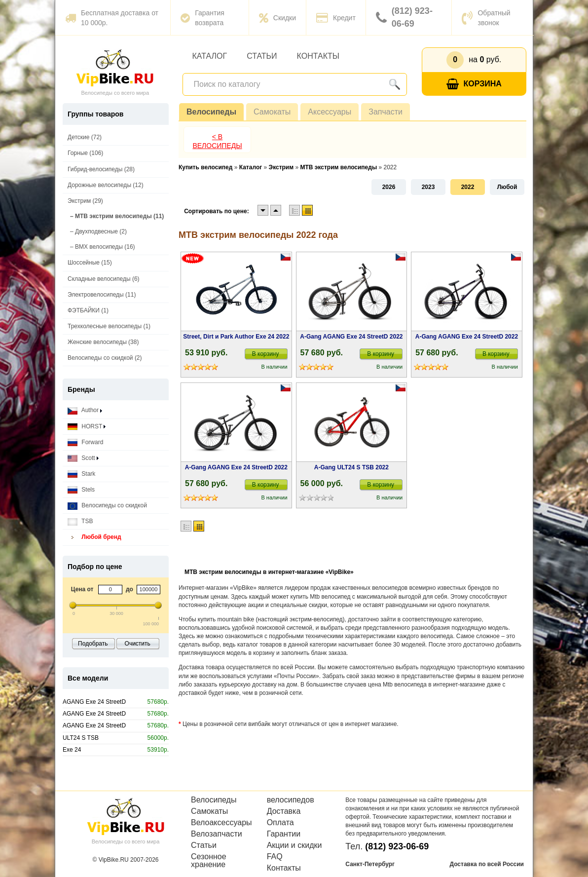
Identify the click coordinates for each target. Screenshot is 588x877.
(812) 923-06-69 (404, 17)
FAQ (275, 857)
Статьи (262, 56)
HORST (87, 427)
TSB (80, 521)
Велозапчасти (217, 834)
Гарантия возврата (202, 18)
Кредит (336, 18)
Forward (85, 442)
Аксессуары (330, 112)
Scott (83, 458)
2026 (389, 187)
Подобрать (93, 644)
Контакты (318, 56)
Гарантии (284, 834)
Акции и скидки (294, 845)
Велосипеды (211, 112)
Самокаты (272, 112)
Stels (81, 490)
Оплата (280, 823)
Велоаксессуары (221, 823)
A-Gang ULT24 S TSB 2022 (351, 467)
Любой (507, 187)
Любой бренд (94, 537)
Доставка (284, 811)
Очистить (138, 644)
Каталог (210, 56)
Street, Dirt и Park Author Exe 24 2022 (236, 337)
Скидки (277, 18)
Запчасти (386, 112)
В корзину (266, 354)
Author (85, 410)
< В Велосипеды (217, 141)
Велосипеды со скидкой (107, 506)
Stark (81, 474)
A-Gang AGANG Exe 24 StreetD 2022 (351, 337)
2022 (468, 187)
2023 (428, 187)
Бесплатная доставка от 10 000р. (112, 18)
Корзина (474, 84)
